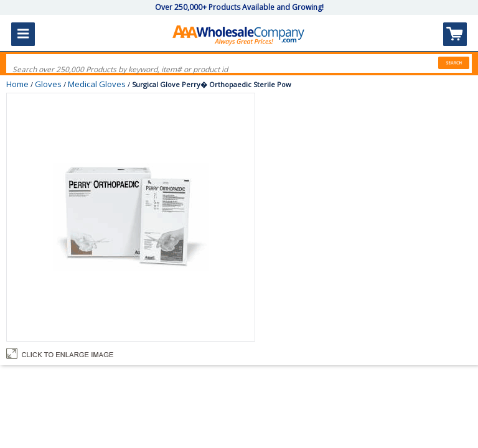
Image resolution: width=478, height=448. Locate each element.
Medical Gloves (97, 84)
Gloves (48, 84)
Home (17, 84)
